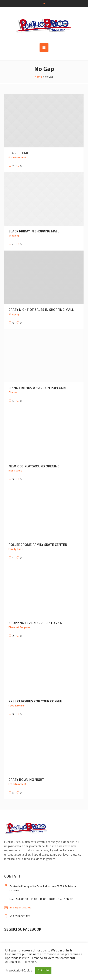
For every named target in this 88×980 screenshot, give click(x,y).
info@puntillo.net (20, 907)
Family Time (16, 549)
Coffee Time (19, 153)
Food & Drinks (16, 705)
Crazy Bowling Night (26, 780)
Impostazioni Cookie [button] (19, 970)
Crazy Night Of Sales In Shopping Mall (41, 310)
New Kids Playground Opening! (34, 466)
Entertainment (17, 157)
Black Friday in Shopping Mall (34, 231)
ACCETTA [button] (43, 970)
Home (38, 77)
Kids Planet (15, 471)
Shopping (14, 236)
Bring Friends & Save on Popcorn (37, 388)
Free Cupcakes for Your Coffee (35, 701)
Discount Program (19, 627)
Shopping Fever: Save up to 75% (35, 623)
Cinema (13, 392)
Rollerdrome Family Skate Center (38, 545)
